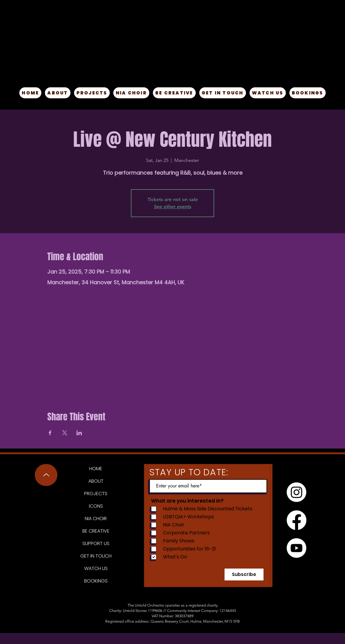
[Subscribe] (244, 574)
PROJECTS (96, 494)
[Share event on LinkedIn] (79, 433)
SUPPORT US (96, 543)
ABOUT (96, 481)
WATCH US (96, 568)
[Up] (46, 475)
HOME (96, 469)
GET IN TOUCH (96, 556)
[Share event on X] (65, 433)
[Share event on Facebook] (50, 433)
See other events (173, 207)
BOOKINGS (96, 581)
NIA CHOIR (96, 518)
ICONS (96, 506)
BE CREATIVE (96, 531)
